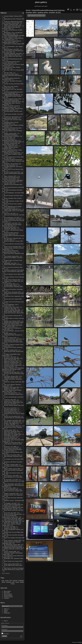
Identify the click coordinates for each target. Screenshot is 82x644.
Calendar (7, 598)
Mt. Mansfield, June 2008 (11, 480)
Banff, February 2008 (10, 488)
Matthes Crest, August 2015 (12, 387)
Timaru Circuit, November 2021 (13, 247)
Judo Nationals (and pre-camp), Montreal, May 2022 (12, 225)
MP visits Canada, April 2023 (12, 172)
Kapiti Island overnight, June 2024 (13, 114)
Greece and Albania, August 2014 (13, 394)
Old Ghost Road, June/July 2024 (13, 111)
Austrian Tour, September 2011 (13, 422)
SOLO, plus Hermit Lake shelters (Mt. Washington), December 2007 (12, 520)
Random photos (8, 333)
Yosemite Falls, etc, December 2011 (14, 418)
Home (28, 10)
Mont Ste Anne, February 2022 (12, 238)
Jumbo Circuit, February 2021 (12, 280)
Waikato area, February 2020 (12, 321)
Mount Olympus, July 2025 (11, 49)
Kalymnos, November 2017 (12, 362)
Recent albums (8, 595)
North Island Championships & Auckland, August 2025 (12, 42)
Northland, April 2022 (10, 227)
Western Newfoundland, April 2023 (14, 173)
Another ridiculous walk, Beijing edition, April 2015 (12, 391)
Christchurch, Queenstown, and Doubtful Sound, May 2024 (12, 118)
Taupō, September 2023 (11, 146)
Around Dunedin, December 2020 (13, 287)
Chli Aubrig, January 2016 (11, 376)
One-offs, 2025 (8, 73)
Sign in (6, 621)
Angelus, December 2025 (11, 24)
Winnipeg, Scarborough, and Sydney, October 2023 (11, 144)
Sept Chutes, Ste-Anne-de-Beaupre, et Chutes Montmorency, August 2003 (13, 569)
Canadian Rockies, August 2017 (13, 365)
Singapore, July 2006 (10, 528)
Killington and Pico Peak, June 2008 (14, 481)
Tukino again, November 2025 (12, 26)
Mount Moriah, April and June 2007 (14, 510)
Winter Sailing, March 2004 (11, 564)
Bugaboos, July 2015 (10, 389)
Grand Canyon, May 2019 (11, 340)
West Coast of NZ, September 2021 (14, 253)
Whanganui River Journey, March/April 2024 (10, 123)
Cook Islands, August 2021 (11, 256)
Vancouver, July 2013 (10, 404)
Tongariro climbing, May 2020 (12, 310)
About (6, 611)
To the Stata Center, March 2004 (13, 565)
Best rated (7, 593)
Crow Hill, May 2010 (10, 437)
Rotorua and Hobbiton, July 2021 (13, 258)
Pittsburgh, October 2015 (11, 378)
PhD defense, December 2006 (12, 518)
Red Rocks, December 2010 (12, 431)
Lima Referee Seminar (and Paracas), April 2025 (11, 62)
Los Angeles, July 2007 (10, 503)
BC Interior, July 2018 (10, 357)
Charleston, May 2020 (10, 309)
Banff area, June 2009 (10, 447)
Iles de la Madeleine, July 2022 (13, 219)
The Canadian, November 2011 (13, 420)
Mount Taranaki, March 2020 (12, 311)
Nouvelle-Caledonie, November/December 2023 (10, 140)
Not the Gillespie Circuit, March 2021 (14, 274)
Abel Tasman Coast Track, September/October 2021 (10, 251)
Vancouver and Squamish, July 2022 (14, 215)
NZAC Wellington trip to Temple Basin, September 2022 (12, 207)
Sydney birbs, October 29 (12, 95)
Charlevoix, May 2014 (10, 400)
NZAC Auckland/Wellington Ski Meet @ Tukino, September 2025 (13, 36)
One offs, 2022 (8, 240)
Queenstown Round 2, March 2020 (14, 313)
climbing (8, 582)
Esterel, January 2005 (10, 551)
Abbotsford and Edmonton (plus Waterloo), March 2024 (12, 129)
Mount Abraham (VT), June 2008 (13, 477)
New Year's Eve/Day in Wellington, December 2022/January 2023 (13, 181)
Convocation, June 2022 (11, 223)
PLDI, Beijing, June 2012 (11, 412)
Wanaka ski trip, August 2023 (12, 153)
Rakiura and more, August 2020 (13, 299)
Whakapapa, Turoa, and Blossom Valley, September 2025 (12, 33)
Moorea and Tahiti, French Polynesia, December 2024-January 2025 (12, 75)
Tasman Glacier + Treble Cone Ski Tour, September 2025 (13, 39)
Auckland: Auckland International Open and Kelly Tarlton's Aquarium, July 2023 (13, 161)
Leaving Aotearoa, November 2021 (14, 244)
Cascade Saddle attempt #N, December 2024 (11, 79)
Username (4, 625)
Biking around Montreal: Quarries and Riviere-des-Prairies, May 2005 (12, 547)
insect (17, 582)
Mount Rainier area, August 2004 (13, 561)
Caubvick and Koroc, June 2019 (13, 339)
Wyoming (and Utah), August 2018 (14, 351)
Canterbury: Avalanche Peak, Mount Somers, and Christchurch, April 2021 (13, 271)
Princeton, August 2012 (10, 409)
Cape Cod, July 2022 (10, 213)
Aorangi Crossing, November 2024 (14, 84)
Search (6, 610)
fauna (7, 581)
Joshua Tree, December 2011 (12, 416)
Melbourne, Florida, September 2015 (14, 382)
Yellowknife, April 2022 (10, 229)
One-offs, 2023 (8, 183)
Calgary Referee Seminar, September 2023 (10, 148)
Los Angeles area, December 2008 (14, 459)
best (3, 581)
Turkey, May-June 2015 (10, 393)
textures (15, 581)
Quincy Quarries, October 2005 (13, 540)
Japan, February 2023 (10, 176)
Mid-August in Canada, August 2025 (14, 44)
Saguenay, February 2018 (11, 361)
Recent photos (8, 594)
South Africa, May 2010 (10, 438)
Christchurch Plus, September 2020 (14, 296)
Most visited (7, 591)
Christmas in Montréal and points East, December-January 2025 (12, 22)
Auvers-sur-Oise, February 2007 (13, 514)
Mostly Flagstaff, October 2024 (12, 99)
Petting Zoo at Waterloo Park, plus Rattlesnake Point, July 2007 (13, 508)
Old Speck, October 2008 (11, 465)
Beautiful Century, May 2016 (12, 372)
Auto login (5, 634)
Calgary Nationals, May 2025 (12, 55)
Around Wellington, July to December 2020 (10, 305)
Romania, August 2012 (10, 411)
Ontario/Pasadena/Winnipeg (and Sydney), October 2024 (12, 93)
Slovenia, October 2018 (11, 350)
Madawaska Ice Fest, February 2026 (14, 19)
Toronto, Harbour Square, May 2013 (14, 405)
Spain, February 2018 (10, 360)
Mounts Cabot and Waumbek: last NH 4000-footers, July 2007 (12, 505)
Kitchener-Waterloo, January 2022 (13, 241)
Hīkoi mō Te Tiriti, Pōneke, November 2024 (10, 87)
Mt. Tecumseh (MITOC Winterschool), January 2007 (10, 516)
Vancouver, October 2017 (11, 364)
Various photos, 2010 (10, 430)
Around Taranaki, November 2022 (13, 195)
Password (4, 629)
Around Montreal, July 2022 (12, 218)
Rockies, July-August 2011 (11, 423)
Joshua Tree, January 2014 (12, 401)
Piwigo (80, 642)
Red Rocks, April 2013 (10, 408)
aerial (3, 582)
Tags (5, 609)
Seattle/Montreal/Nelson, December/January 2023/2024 (11, 135)
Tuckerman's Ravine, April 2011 (13, 426)
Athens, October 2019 (10, 338)
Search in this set (38, 15)
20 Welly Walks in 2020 (10, 285)
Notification (7, 613)
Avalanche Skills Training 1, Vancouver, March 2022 (11, 233)
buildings (21, 581)
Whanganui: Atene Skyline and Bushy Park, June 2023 (12, 164)
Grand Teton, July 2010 (10, 436)
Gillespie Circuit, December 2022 (13, 184)
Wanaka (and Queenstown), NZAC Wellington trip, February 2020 (13, 323)
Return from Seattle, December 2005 (14, 538)
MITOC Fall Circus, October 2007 (13, 491)
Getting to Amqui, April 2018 (12, 358)
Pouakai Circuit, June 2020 (11, 307)
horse (13, 584)
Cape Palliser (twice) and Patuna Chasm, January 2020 (12, 326)
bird (11, 581)
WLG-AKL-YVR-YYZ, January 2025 (14, 70)
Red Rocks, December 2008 (12, 455)
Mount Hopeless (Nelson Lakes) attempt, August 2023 (12, 151)
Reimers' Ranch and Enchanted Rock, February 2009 (12, 450)
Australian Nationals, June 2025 (13, 53)
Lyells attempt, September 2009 (13, 444)
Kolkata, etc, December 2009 (12, 442)
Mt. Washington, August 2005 (12, 545)
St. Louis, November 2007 (11, 489)
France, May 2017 (9, 367)
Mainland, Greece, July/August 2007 (14, 500)
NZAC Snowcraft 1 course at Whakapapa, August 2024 (11, 106)
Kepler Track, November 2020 (12, 292)
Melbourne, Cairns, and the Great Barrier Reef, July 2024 (12, 109)
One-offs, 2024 (8, 138)
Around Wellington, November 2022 (14, 193)
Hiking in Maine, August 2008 (12, 469)
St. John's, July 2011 (10, 425)
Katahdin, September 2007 (11, 494)
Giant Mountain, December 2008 (13, 456)
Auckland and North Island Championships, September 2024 (11, 101)
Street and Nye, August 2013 (12, 402)
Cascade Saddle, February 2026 (13, 16)
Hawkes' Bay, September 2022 (12, 209)
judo (13, 582)
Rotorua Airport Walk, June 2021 (13, 264)
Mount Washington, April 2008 (12, 484)
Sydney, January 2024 (10, 133)
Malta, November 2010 (10, 433)
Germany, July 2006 (10, 527)
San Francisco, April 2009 (11, 448)
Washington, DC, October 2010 (13, 434)
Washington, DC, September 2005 (14, 558)
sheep (22, 582)
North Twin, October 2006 (11, 523)
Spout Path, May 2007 (10, 513)
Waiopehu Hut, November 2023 (13, 142)
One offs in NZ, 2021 (10, 284)
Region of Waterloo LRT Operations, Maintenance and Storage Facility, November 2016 (13, 369)
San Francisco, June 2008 (11, 476)
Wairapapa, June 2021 (10, 263)
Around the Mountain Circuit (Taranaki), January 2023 (11, 178)
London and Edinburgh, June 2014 (14, 397)
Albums (4, 13)
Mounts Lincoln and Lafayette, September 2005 (11, 543)
